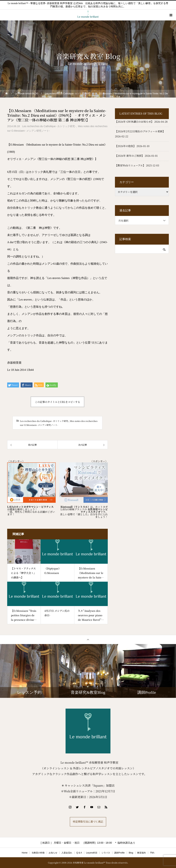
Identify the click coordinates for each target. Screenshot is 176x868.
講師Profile (119, 853)
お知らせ (53, 853)
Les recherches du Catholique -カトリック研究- (49, 126)
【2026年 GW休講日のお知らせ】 (134, 122)
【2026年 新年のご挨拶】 (129, 156)
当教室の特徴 (38, 853)
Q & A (79, 853)
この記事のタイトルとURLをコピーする (57, 402)
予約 (152, 853)
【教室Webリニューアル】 (130, 165)
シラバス (106, 853)
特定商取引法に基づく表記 (88, 822)
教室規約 (142, 853)
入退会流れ (67, 853)
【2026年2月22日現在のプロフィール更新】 (140, 131)
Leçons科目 (92, 853)
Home (25, 853)
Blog (131, 853)
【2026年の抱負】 (125, 146)
